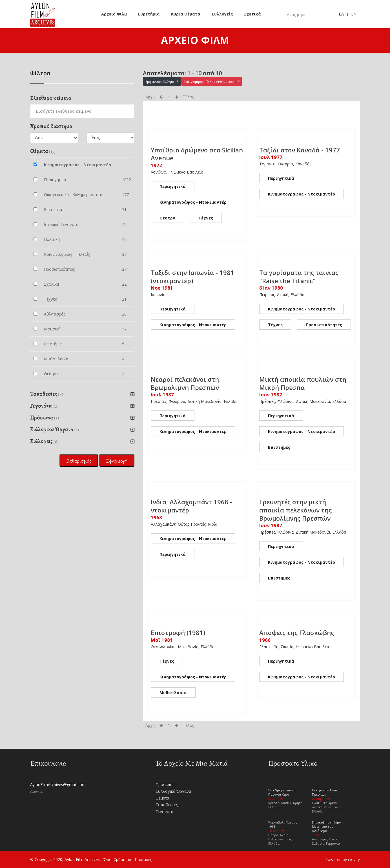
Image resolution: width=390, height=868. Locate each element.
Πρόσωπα (165, 784)
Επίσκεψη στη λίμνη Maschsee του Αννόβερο (327, 826)
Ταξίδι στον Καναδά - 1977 (300, 150)
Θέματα (162, 798)
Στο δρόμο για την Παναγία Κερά (283, 792)
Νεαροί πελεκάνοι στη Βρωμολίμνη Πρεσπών (185, 383)
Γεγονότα (164, 812)
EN (354, 14)
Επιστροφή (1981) (178, 632)
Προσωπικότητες (324, 325)
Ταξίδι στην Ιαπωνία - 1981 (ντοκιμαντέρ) (192, 277)
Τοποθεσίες (167, 805)
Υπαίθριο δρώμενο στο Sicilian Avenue (197, 154)
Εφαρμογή (117, 461)
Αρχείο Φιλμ (114, 14)
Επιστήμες (279, 447)
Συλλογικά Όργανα (173, 791)
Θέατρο (167, 218)
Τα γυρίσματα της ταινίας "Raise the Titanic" (299, 277)
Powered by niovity (343, 859)
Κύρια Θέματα (186, 14)
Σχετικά (252, 14)
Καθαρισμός (79, 461)
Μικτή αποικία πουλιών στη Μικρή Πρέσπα (303, 383)
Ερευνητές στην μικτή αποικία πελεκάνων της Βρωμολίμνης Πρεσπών (295, 510)
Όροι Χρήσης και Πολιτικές (128, 859)
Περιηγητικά (173, 186)
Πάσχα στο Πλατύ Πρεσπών (326, 792)
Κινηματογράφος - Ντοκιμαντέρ (193, 202)
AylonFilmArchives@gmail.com (58, 784)
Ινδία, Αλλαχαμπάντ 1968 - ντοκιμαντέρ (191, 506)
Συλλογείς (222, 14)
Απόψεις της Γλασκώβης (297, 632)
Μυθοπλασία (173, 693)
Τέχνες (206, 218)
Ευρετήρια (149, 14)
